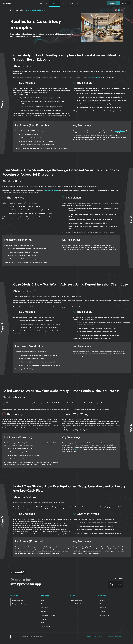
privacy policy (100, 637)
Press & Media (104, 608)
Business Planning (17, 600)
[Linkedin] (119, 10)
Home (12, 10)
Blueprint (44, 611)
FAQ (43, 623)
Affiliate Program (105, 615)
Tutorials (44, 619)
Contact (102, 611)
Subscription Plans (76, 600)
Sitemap (90, 637)
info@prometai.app (26, 584)
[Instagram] (122, 10)
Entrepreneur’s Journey (48, 615)
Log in (124, 3)
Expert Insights (46, 627)
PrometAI (7, 3)
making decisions (120, 131)
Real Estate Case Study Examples (35, 10)
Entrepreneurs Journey (19, 604)
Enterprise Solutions (77, 604)
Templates (44, 604)
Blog (43, 600)
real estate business (78, 449)
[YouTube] (116, 10)
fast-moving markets (92, 78)
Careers (102, 604)
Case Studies (19, 10)
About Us (102, 600)
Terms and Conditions (115, 637)
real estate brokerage (51, 191)
